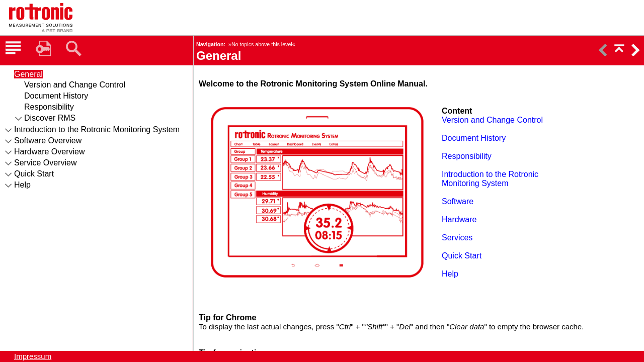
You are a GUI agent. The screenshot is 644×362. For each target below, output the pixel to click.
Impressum (33, 356)
